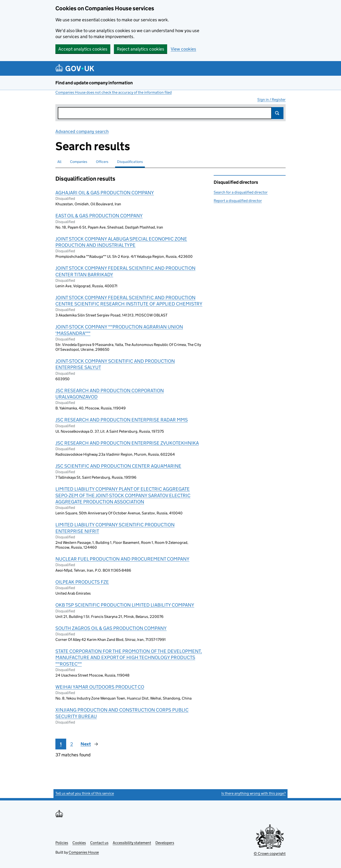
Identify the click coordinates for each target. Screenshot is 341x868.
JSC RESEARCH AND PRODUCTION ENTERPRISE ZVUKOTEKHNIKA (127, 443)
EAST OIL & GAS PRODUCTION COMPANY (99, 216)
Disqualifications (130, 162)
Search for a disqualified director (241, 192)
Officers (102, 162)
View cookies (183, 49)
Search (277, 113)
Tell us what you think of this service (85, 793)
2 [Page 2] (72, 744)
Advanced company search (82, 131)
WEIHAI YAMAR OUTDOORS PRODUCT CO (100, 687)
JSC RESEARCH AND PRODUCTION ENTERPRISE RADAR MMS (122, 420)
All (59, 162)
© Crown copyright (270, 854)
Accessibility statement (132, 843)
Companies (79, 162)
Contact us (99, 843)
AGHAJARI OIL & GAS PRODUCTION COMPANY (105, 193)
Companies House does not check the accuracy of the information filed (114, 92)
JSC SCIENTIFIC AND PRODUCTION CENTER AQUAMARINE (118, 466)
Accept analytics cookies (83, 49)
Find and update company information (94, 83)
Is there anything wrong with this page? (253, 793)
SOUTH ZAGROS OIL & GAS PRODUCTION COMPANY (111, 628)
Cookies (79, 843)
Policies (62, 843)
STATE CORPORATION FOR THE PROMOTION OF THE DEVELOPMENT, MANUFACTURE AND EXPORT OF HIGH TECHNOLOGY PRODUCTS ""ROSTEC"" (129, 658)
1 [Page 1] (61, 744)
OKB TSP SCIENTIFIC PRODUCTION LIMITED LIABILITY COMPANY (125, 605)
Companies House (84, 852)
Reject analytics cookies (141, 49)
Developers (165, 843)
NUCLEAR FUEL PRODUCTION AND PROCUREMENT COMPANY (122, 559)
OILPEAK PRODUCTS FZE (82, 582)
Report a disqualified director (238, 201)
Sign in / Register (271, 100)
